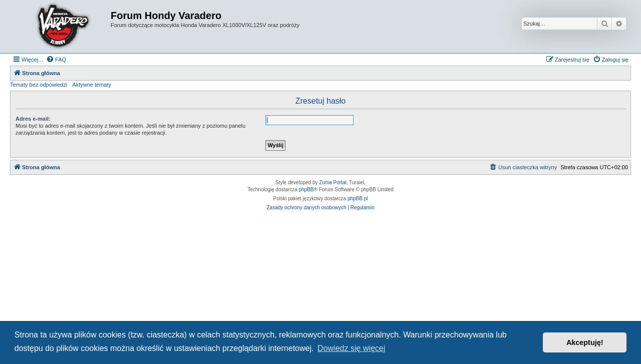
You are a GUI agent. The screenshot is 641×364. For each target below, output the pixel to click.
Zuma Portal (333, 183)
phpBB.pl (358, 199)
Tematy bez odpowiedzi (39, 85)
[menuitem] (56, 60)
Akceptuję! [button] (585, 342)
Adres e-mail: (33, 119)
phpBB (306, 190)
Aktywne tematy (92, 85)
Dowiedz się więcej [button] (351, 348)
